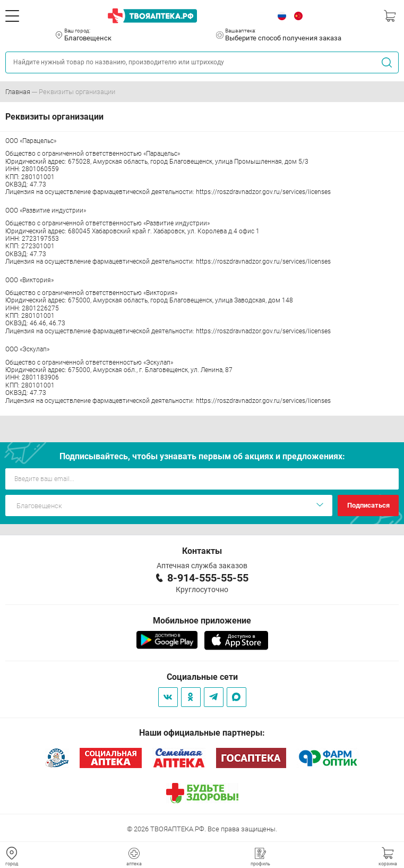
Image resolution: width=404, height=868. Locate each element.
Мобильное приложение (202, 621)
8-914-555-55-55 (208, 578)
